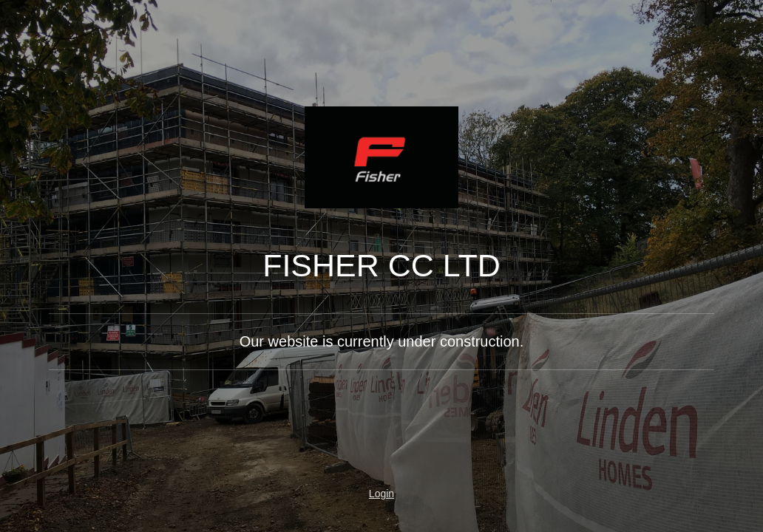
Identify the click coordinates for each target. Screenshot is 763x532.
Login (381, 494)
